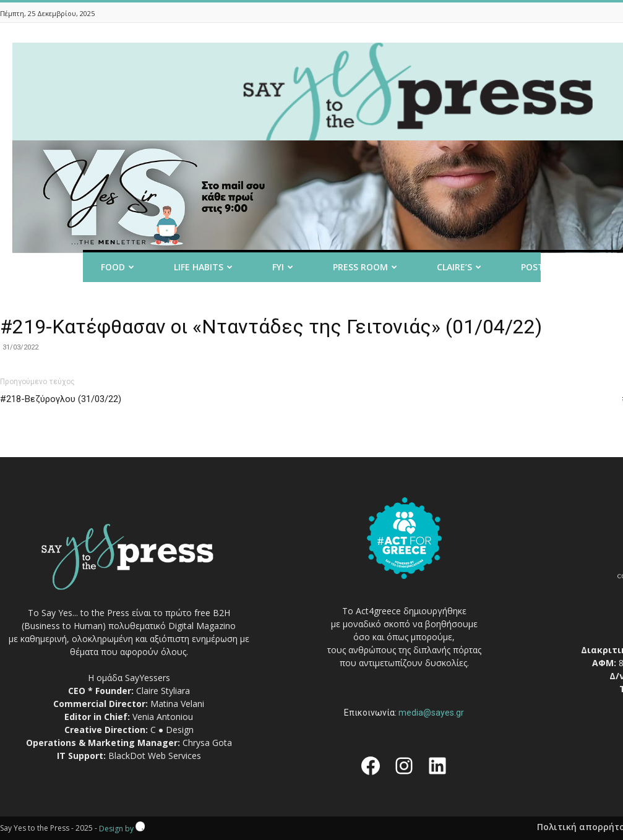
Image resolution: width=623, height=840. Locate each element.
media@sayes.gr (431, 713)
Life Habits (203, 267)
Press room (365, 267)
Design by (122, 829)
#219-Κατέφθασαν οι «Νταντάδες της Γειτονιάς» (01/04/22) (271, 327)
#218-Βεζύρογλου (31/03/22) (61, 399)
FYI (283, 267)
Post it (543, 267)
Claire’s (459, 267)
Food (118, 267)
